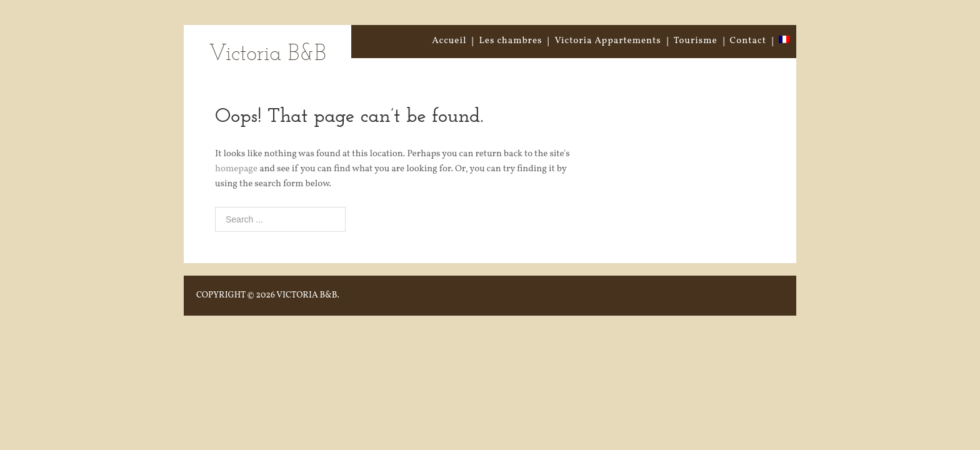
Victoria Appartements (607, 41)
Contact (748, 41)
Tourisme (696, 41)
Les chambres (510, 41)
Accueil (449, 41)
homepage (236, 169)
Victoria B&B (267, 55)
